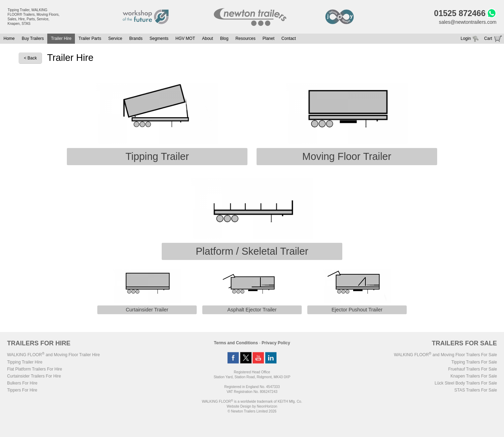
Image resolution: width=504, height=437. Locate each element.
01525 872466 (460, 13)
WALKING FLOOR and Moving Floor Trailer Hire (53, 355)
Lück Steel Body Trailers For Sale (466, 383)
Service (115, 38)
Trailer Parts (90, 38)
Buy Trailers (33, 38)
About (207, 38)
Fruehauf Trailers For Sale (472, 369)
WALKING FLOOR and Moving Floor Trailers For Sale (445, 355)
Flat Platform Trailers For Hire (34, 369)
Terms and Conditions (236, 343)
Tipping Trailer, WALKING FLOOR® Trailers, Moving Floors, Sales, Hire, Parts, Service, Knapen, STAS (34, 17)
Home (9, 38)
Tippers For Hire (22, 390)
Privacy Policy (276, 343)
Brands (136, 38)
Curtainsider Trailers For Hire (34, 376)
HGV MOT (185, 38)
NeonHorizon (267, 406)
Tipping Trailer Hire (25, 362)
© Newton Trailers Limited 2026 (252, 411)
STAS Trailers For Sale (476, 390)
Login (466, 38)
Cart (488, 38)
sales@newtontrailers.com (468, 22)
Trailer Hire (61, 38)
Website (239, 406)
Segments (159, 38)
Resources (246, 38)
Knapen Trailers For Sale (474, 376)
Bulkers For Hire (22, 383)
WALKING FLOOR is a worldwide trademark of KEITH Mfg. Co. (252, 401)
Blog (224, 38)
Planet (268, 38)
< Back (30, 58)
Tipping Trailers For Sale (474, 362)
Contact (289, 38)
